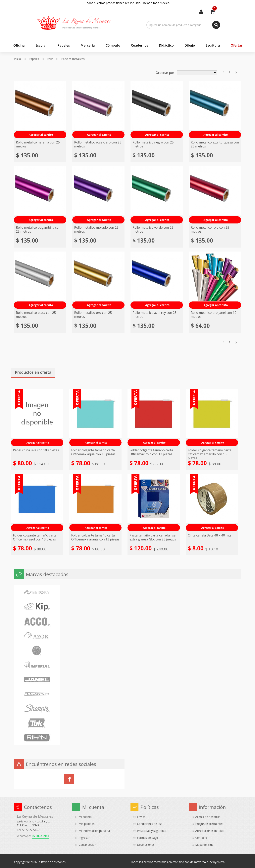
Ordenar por (165, 73)
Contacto (201, 838)
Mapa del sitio (204, 845)
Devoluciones (146, 845)
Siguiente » (236, 73)
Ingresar (84, 838)
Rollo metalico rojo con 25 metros (210, 229)
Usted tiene (215, 8)
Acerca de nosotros (208, 817)
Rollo (50, 59)
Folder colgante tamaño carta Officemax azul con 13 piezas (35, 537)
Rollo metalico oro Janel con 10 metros (214, 315)
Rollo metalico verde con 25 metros (153, 229)
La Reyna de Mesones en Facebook (69, 779)
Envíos (141, 817)
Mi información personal (95, 831)
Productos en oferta (33, 372)
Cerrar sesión (88, 845)
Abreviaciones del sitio (210, 831)
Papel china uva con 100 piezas (36, 450)
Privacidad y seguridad (152, 831)
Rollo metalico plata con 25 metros (36, 315)
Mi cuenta (201, 12)
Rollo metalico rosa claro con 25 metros (98, 144)
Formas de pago (148, 838)
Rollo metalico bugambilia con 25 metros (38, 229)
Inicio (17, 59)
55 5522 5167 (31, 830)
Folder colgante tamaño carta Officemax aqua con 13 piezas (93, 452)
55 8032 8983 (40, 836)
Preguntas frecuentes (209, 824)
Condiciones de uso (150, 824)
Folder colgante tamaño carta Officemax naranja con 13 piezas (95, 537)
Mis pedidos (87, 824)
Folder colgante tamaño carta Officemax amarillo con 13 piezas (210, 454)
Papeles (34, 59)
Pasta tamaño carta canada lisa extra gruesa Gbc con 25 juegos (153, 537)
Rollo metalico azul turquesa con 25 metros (215, 144)
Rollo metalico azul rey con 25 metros (154, 315)
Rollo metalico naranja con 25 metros (38, 144)
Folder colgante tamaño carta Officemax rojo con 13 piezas (151, 452)
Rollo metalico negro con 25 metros (153, 144)
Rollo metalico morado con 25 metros (96, 229)
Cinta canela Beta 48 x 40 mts (210, 535)
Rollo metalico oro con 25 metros (93, 315)
